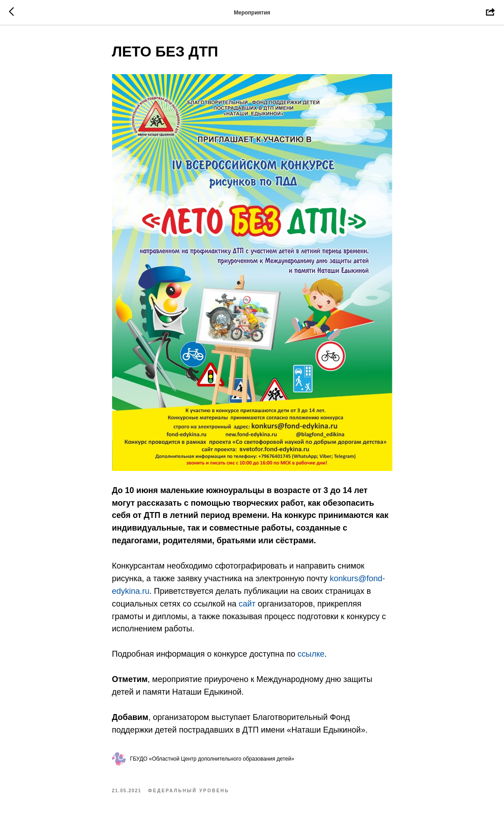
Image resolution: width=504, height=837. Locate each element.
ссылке (311, 654)
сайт (247, 604)
